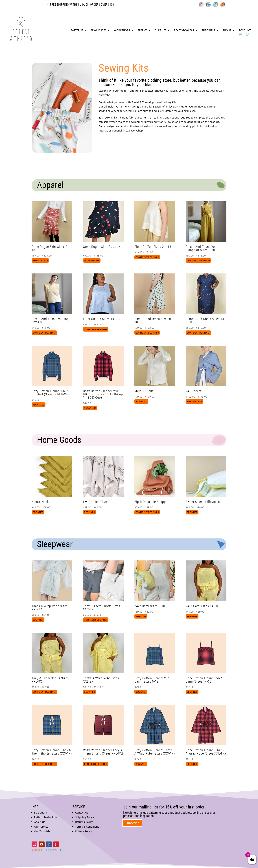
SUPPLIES (161, 30)
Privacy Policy (83, 831)
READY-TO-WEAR (184, 30)
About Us (40, 822)
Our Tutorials (42, 831)
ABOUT (227, 30)
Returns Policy (84, 822)
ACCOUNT (245, 30)
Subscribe (132, 823)
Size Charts (41, 813)
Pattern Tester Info (45, 817)
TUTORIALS (208, 30)
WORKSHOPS (122, 30)
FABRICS (142, 30)
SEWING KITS (99, 30)
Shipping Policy (85, 817)
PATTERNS (77, 30)
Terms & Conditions (87, 827)
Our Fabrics (41, 827)
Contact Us (82, 813)
